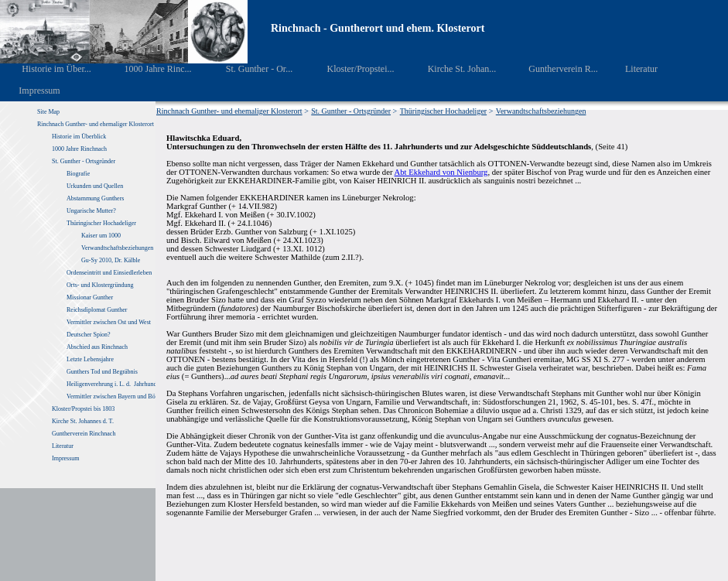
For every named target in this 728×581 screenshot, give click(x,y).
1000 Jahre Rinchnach (79, 149)
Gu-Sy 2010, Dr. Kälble (111, 260)
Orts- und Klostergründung (101, 285)
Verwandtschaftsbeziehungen (117, 248)
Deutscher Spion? (89, 335)
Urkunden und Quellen (95, 186)
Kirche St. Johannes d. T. (84, 421)
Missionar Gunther (90, 297)
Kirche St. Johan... (451, 69)
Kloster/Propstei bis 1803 (83, 409)
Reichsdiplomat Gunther (97, 310)
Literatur (633, 69)
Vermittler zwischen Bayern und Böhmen (118, 396)
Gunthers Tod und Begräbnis (102, 372)
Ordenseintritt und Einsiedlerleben (109, 273)
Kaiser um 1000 (101, 236)
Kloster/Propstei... (350, 69)
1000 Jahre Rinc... (147, 69)
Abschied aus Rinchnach (97, 347)
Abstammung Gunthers (95, 198)
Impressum (31, 91)
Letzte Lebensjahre (91, 359)
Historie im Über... (46, 69)
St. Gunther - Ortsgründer (84, 161)
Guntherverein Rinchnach (84, 434)
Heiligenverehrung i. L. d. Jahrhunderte (116, 384)
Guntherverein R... (553, 69)
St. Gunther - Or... (248, 69)
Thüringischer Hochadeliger (101, 223)
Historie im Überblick (79, 137)
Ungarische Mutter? (91, 211)
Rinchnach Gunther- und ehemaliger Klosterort (96, 124)
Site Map (48, 112)
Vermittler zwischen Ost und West (109, 322)
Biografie (78, 174)
